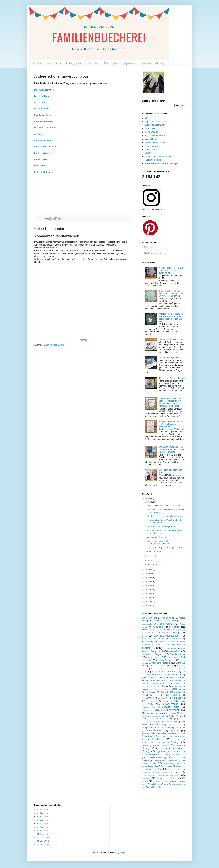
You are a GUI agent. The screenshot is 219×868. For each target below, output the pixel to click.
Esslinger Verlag (163, 666)
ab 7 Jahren (42, 827)
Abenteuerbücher (152, 146)
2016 (148, 606)
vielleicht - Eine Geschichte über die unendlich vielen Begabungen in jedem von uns (171, 318)
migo (166, 784)
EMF (164, 657)
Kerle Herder (165, 689)
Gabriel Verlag (156, 675)
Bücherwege (157, 644)
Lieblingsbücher (74, 63)
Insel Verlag (147, 686)
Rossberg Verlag (149, 733)
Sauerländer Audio (165, 736)
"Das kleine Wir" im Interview (172, 378)
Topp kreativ (176, 751)
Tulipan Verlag (148, 754)
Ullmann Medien (155, 758)
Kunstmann (167, 701)
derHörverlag (172, 778)
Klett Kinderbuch (173, 695)
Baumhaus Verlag (169, 633)
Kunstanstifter (153, 701)
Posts (148, 248)
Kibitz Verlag (179, 689)
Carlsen (148, 648)
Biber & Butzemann (44, 90)
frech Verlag (168, 781)
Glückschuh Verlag (156, 677)
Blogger (123, 853)
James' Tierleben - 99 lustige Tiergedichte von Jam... (160, 542)
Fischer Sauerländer (164, 672)
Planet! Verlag (168, 728)
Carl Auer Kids (174, 644)
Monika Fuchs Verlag (152, 713)
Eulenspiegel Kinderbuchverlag (162, 669)
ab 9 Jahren (42, 834)
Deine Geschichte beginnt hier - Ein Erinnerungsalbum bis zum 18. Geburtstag (171, 294)
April (150, 502)
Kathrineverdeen (43, 140)
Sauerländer (148, 736)
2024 (148, 574)
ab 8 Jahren (42, 831)
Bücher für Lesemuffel (155, 125)
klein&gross (156, 784)
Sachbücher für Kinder (155, 142)
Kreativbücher (151, 149)
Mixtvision (174, 710)
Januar (151, 565)
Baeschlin (149, 633)
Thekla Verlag (161, 745)
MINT (147, 118)
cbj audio (146, 778)
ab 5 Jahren (42, 820)
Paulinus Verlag (176, 725)
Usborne (146, 760)
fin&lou (157, 781)
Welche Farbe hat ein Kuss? (172, 339)
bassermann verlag (150, 775)
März (150, 557)
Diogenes (146, 654)
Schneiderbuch (158, 739)
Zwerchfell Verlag (169, 772)
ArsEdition (159, 627)
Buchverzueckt (42, 109)
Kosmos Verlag (176, 698)
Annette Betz (159, 621)
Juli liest (38, 134)
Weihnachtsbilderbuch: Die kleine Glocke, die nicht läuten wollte (171, 270)
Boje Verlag (147, 642)
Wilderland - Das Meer (157, 537)
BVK (183, 630)
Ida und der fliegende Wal (170, 357)
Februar (152, 561)
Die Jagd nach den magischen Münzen (165, 516)
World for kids (175, 769)
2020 (148, 590)
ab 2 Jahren (42, 810)
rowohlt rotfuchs (155, 787)
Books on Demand (166, 642)
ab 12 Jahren (43, 845)
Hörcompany (178, 683)
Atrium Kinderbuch (169, 630)
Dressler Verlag (177, 654)
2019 (148, 594)
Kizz (162, 692)
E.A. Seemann (152, 657)
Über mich (94, 63)
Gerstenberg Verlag (176, 675)
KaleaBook (177, 686)
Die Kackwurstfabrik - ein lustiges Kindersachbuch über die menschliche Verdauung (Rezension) (170, 402)
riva (143, 787)
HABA (172, 678)
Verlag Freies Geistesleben (165, 760)
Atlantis (176, 627)
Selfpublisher (176, 739)
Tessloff (145, 745)
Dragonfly (159, 654)
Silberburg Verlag (149, 742)
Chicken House (170, 648)
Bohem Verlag (175, 639)
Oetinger (154, 722)
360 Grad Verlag (150, 618)
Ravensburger (154, 731)
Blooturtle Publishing (150, 639)
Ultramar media (174, 758)
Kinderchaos (40, 159)
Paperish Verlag (159, 725)
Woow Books (153, 769)
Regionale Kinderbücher (156, 136)
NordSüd (146, 719)
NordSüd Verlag (165, 719)
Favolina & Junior (43, 115)
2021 (148, 586)
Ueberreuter (178, 754)
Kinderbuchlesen (43, 153)
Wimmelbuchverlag (150, 766)
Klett (157, 695)
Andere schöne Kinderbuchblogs (161, 163)
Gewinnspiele (111, 63)
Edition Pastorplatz (166, 660)
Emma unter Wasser (156, 552)
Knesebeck (147, 698)
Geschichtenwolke (43, 121)
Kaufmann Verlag (149, 689)
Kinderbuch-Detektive (45, 147)
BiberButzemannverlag (166, 636)
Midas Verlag (160, 710)
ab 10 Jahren (43, 838)
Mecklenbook (147, 710)
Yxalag (157, 772)
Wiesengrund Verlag (172, 763)
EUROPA (174, 657)
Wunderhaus (147, 772)
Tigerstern (161, 751)
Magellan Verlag (170, 707)
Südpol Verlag (170, 742)
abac (180, 772)
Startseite (37, 63)
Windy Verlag (167, 766)
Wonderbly (180, 766)
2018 (148, 598)
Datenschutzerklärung (152, 63)
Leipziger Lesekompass (155, 122)
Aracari (173, 621)
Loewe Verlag (170, 704)
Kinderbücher (54, 63)
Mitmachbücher (152, 139)
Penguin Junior (149, 728)
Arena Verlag (165, 624)
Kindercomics (151, 129)
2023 (148, 578)
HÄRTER (166, 683)
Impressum (129, 63)
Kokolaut (161, 698)
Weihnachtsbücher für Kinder (158, 156)
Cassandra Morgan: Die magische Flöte (165, 548)
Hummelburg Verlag (150, 683)
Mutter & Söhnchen (44, 172)
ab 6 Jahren (42, 823)
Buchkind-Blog (41, 96)
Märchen (149, 153)
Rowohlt (179, 733)
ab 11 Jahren (43, 841)
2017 (148, 602)
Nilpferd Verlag (175, 716)
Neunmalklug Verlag (158, 716)
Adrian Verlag (168, 618)
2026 (148, 499)
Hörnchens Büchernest (46, 128)
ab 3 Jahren (42, 813)
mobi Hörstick (177, 784)
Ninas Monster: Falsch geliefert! (162, 527)
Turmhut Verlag (163, 755)
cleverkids (160, 778)
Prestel (182, 728)
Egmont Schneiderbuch (160, 663)
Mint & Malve (41, 166)
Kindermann (151, 692)
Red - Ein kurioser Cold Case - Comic (164, 506)
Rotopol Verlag (166, 733)
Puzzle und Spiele (153, 160)
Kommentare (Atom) (55, 345)
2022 (148, 582)
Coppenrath (157, 651)
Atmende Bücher (149, 630)
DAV (171, 651)
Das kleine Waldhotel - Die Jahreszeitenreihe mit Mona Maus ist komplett (171, 449)
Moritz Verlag (171, 713)
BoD (163, 639)
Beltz (144, 636)
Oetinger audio (171, 722)
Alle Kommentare (153, 253)
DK (178, 651)
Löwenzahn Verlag (150, 707)
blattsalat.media (167, 775)
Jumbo (161, 686)
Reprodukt (175, 731)
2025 (148, 570)
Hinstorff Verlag (160, 680)
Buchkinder (40, 102)
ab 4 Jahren (42, 816)
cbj (178, 775)
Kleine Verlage (151, 132)
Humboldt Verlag (176, 680)
